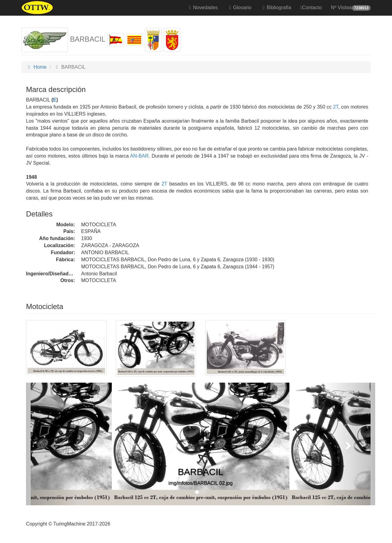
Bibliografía (276, 8)
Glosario (239, 8)
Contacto (311, 8)
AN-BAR (139, 156)
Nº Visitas (351, 8)
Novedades (202, 8)
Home (36, 67)
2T (336, 107)
